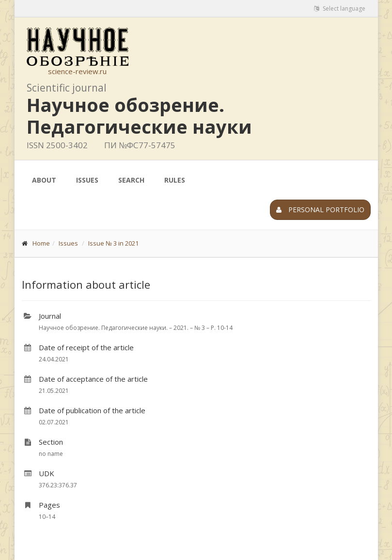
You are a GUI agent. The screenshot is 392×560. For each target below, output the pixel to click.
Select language (340, 8)
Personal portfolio (320, 210)
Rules (175, 180)
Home (41, 243)
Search (131, 180)
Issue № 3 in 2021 (113, 243)
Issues (87, 180)
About (44, 180)
